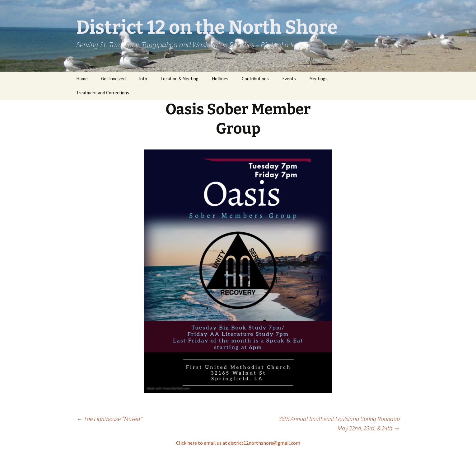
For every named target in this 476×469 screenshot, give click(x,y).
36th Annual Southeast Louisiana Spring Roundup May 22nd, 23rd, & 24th (339, 423)
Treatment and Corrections (103, 93)
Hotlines (220, 79)
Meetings (318, 79)
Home (82, 79)
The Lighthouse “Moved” (109, 419)
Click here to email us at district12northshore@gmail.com (238, 443)
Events (289, 79)
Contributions (255, 79)
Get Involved (113, 79)
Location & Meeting (180, 79)
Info (143, 79)
